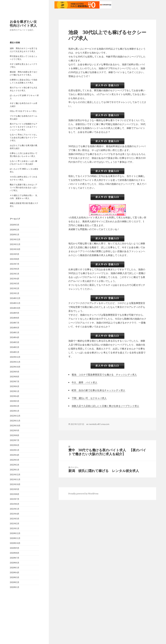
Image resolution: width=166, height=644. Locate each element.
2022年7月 (15, 486)
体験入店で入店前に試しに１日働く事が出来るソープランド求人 (105, 406)
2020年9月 (15, 594)
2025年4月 (15, 324)
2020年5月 (15, 613)
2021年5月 (15, 554)
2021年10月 (15, 530)
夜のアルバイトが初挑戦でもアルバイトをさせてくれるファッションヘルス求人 (24, 172)
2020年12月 (15, 579)
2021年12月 (15, 520)
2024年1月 (15, 398)
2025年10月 (15, 295)
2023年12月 (15, 403)
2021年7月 (15, 545)
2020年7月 (15, 603)
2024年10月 (15, 354)
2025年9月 (15, 300)
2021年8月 (15, 540)
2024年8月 (15, 363)
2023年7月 (15, 427)
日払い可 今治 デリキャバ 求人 (23, 157)
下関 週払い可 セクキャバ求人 (89, 398)
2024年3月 (15, 388)
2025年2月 (15, 334)
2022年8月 (15, 481)
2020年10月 (15, 589)
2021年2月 (15, 569)
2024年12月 (15, 344)
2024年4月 (15, 383)
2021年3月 (15, 564)
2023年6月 (15, 432)
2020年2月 (15, 628)
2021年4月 (15, 559)
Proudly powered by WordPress (83, 494)
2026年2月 (15, 275)
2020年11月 (15, 584)
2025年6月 (15, 314)
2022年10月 (15, 471)
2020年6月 (15, 608)
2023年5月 (15, 437)
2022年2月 (15, 510)
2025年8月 (15, 305)
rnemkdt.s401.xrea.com (99, 424)
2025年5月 (15, 319)
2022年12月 (15, 461)
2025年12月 (15, 285)
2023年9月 (15, 417)
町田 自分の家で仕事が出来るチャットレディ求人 (98, 390)
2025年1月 (15, 339)
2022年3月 (15, 505)
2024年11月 (15, 349)
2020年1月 (15, 633)
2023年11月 (15, 407)
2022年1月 (15, 515)
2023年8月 (15, 422)
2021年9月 (15, 535)
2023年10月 (15, 412)
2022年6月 (15, 491)
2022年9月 (15, 476)
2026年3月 (15, 270)
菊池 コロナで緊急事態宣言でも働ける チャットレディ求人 (104, 375)
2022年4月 (15, 500)
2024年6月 (15, 373)
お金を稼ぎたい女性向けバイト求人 (23, 69)
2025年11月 (15, 290)
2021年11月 (15, 525)
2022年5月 (15, 496)
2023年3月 (15, 447)
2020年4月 (15, 618)
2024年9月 (15, 358)
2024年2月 (15, 393)
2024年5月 (15, 378)
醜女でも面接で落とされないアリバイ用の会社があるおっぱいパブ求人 (24, 233)
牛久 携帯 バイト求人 (84, 382)
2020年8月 (15, 598)
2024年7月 (15, 368)
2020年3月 (15, 623)
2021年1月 (15, 574)
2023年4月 (15, 442)
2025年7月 (15, 309)
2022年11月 (15, 466)
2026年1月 (15, 280)
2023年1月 (15, 456)
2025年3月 (15, 329)
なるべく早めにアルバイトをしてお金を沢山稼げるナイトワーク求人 (24, 183)
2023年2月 (15, 451)
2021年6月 (15, 549)
